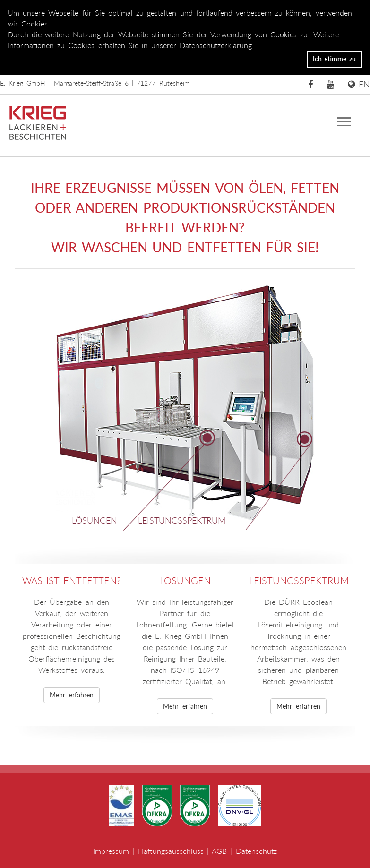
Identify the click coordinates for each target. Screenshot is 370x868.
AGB (219, 851)
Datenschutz (256, 851)
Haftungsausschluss (171, 851)
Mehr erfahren (71, 695)
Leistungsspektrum (182, 520)
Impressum (111, 851)
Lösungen (95, 520)
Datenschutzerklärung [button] (216, 45)
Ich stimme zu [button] (334, 59)
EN (359, 84)
